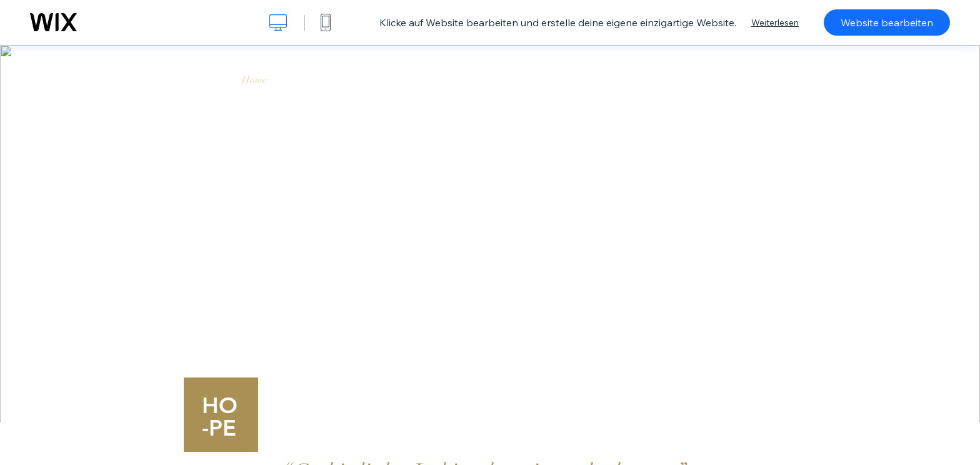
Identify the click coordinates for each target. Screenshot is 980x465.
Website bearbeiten (887, 22)
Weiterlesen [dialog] (775, 22)
